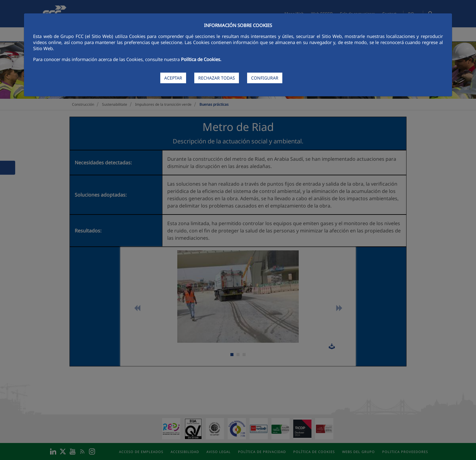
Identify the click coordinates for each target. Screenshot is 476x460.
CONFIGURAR (265, 78)
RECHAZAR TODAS (217, 78)
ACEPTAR (173, 78)
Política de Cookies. (201, 59)
